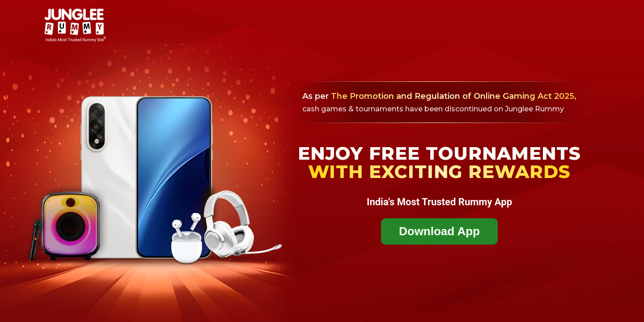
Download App (439, 231)
